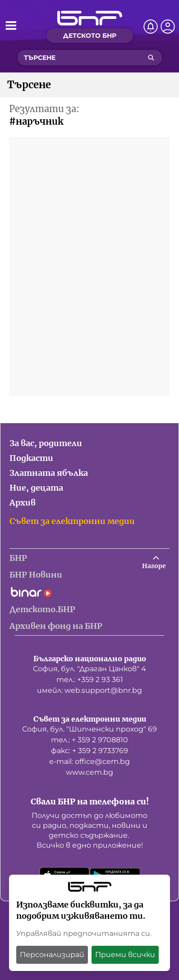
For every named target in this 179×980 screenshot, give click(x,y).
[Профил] (168, 27)
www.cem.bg (89, 772)
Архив (23, 503)
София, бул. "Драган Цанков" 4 (89, 669)
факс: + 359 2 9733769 (89, 751)
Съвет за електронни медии (72, 521)
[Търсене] (151, 58)
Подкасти (31, 458)
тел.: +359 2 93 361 (90, 680)
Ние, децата (36, 488)
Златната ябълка (49, 473)
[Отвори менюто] (11, 25)
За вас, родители (46, 443)
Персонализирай (52, 955)
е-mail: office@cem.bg (89, 761)
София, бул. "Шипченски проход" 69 (89, 729)
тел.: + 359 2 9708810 (89, 740)
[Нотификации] (151, 27)
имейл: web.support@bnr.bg (89, 690)
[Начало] (90, 18)
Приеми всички (125, 955)
